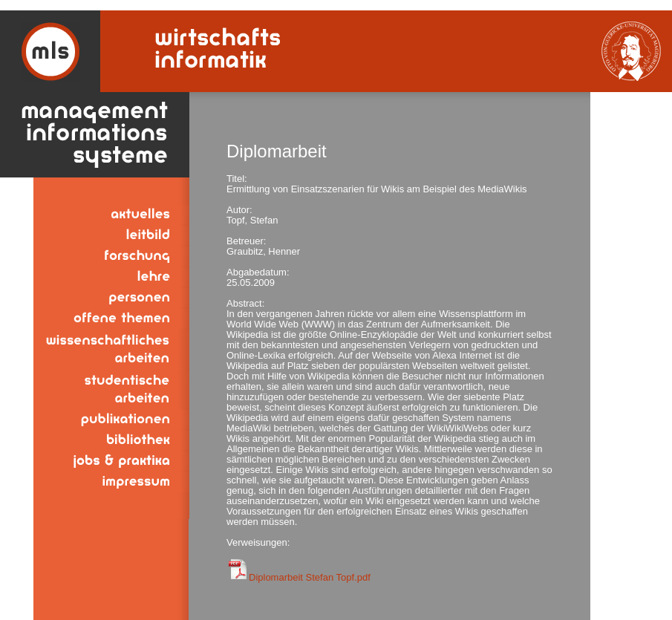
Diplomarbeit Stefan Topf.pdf (310, 577)
